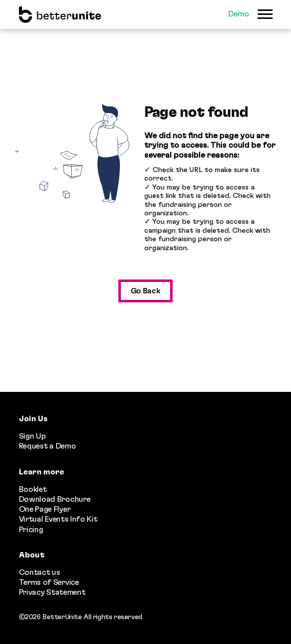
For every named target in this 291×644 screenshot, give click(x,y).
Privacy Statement (52, 592)
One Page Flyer (45, 509)
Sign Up (32, 436)
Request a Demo (48, 446)
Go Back (146, 291)
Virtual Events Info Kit (58, 519)
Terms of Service (49, 582)
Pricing (31, 530)
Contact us (40, 572)
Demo (239, 14)
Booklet (33, 489)
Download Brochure (55, 499)
